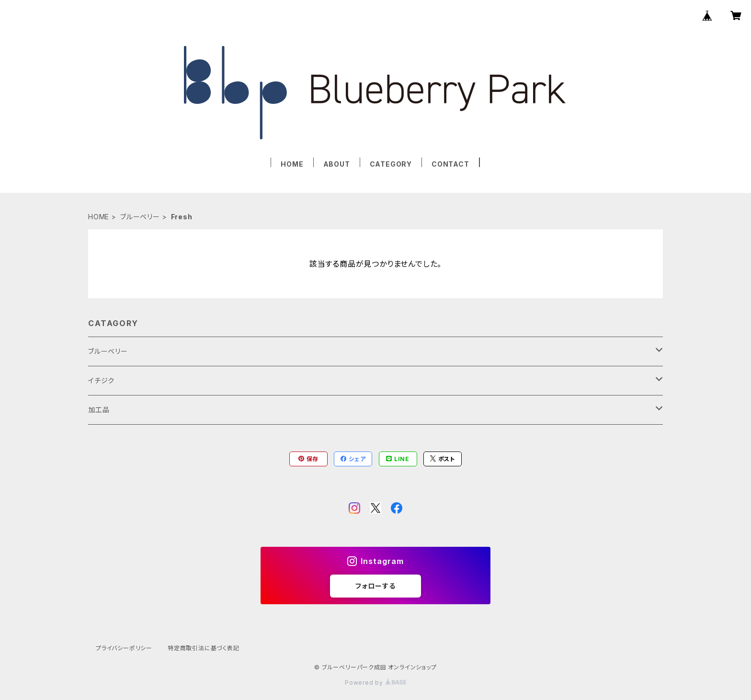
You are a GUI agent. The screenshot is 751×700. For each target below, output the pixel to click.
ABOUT (337, 164)
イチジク (101, 380)
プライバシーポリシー (124, 648)
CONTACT (450, 164)
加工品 (99, 410)
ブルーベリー (140, 217)
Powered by (375, 683)
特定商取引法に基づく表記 (204, 648)
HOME (292, 164)
